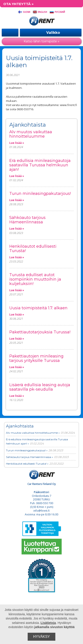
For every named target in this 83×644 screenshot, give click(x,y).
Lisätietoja (48, 623)
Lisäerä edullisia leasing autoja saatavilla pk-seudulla (40, 387)
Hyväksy (42, 637)
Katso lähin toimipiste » (41, 41)
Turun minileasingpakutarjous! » (27, 450)
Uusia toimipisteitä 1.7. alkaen (38, 308)
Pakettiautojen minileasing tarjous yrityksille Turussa (36, 358)
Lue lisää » (17, 143)
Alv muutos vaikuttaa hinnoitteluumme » (33, 433)
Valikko (51, 33)
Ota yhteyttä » (18, 4)
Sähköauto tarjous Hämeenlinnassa (27, 220)
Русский (57, 12)
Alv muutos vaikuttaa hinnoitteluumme (31, 134)
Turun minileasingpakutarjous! (40, 194)
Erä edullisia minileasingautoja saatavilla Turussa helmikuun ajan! (40, 165)
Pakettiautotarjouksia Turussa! (40, 332)
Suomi (24, 12)
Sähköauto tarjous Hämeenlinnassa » (30, 457)
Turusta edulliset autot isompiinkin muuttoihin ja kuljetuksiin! (35, 279)
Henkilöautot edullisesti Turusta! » (27, 464)
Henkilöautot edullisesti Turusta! (33, 249)
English (40, 12)
